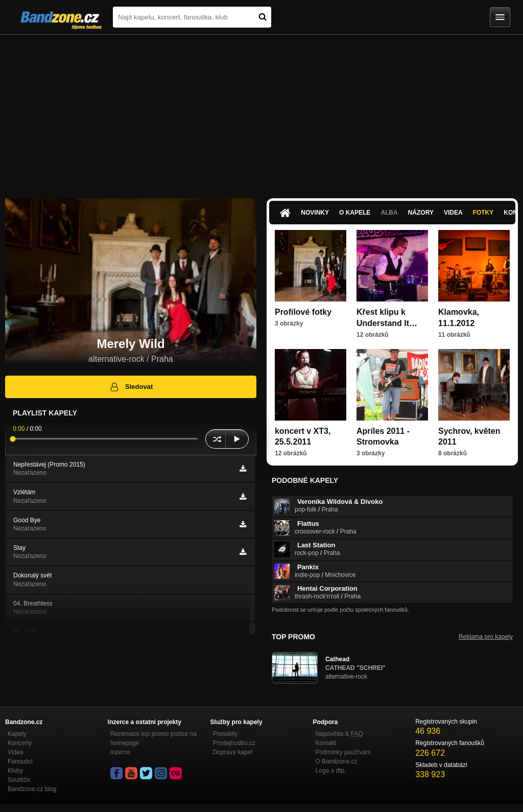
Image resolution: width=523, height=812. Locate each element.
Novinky (315, 213)
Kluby (15, 771)
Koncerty (20, 743)
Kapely (17, 734)
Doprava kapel (233, 752)
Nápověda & (339, 734)
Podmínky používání (343, 752)
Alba (389, 213)
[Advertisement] (261, 111)
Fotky (483, 213)
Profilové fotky (303, 312)
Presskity (225, 734)
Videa (453, 213)
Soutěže (19, 780)
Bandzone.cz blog (32, 789)
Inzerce (120, 752)
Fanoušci (20, 761)
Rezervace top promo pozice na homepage (153, 738)
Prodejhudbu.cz (234, 743)
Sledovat (131, 387)
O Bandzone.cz (336, 761)
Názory (421, 213)
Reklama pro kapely (486, 637)
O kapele (355, 213)
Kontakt (326, 743)
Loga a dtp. (330, 771)
